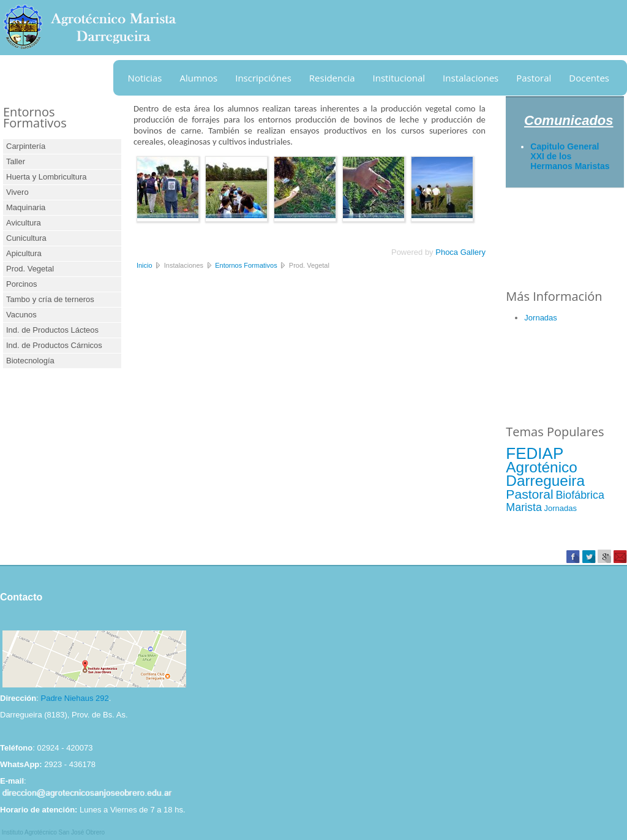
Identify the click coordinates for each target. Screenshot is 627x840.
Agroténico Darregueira (545, 474)
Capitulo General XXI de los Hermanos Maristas (570, 156)
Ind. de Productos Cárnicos (54, 345)
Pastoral (534, 78)
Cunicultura (26, 238)
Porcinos (22, 284)
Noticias (145, 78)
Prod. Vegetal (30, 269)
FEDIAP (535, 453)
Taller (16, 161)
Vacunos (21, 315)
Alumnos (199, 78)
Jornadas (540, 318)
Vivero (17, 192)
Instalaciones (471, 78)
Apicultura (24, 253)
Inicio (145, 265)
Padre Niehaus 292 (74, 698)
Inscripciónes (263, 78)
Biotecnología (30, 361)
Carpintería (26, 146)
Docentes (589, 78)
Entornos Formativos (246, 265)
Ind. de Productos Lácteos (52, 330)
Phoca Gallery (460, 252)
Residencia (332, 78)
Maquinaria (26, 207)
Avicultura (24, 223)
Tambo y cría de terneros (50, 299)
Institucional (399, 78)
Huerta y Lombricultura (47, 177)
